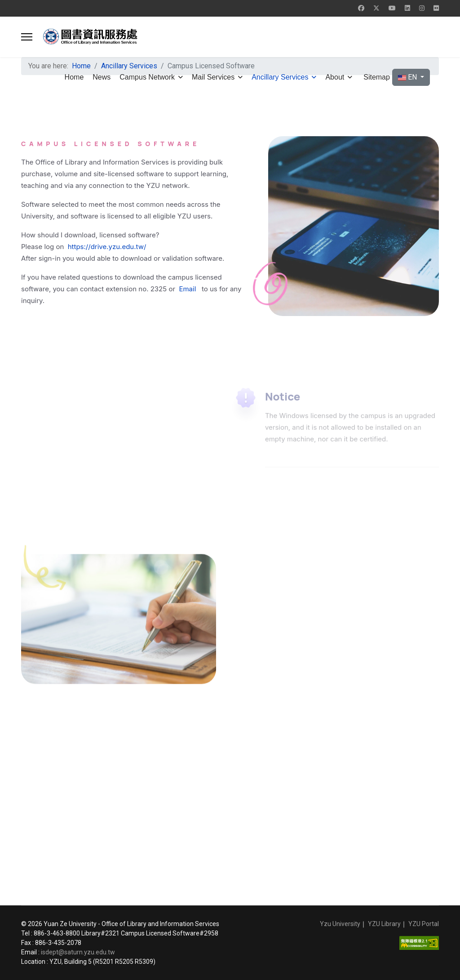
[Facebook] (361, 8)
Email (188, 289)
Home (74, 77)
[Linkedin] (407, 8)
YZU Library (384, 924)
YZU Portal (424, 924)
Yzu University (340, 924)
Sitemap (377, 77)
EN (408, 77)
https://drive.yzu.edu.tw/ (107, 247)
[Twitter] (376, 8)
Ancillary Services (280, 77)
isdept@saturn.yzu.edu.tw (78, 952)
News (102, 77)
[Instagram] (422, 8)
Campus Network (147, 77)
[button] (27, 37)
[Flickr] (436, 8)
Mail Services (213, 77)
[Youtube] (392, 8)
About (335, 77)
